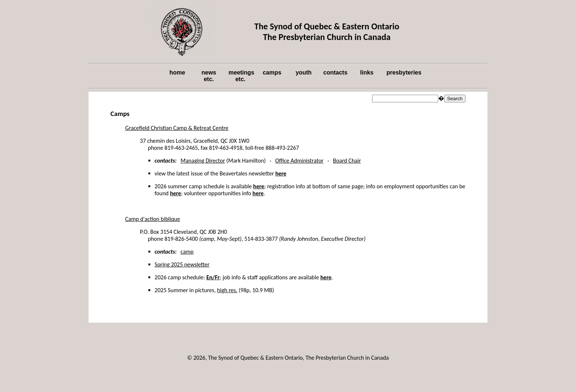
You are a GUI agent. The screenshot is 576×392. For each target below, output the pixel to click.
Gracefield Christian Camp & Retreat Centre (177, 128)
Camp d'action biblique (153, 219)
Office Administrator (299, 161)
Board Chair (347, 161)
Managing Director (203, 161)
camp (187, 252)
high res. (227, 290)
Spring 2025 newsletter (182, 264)
